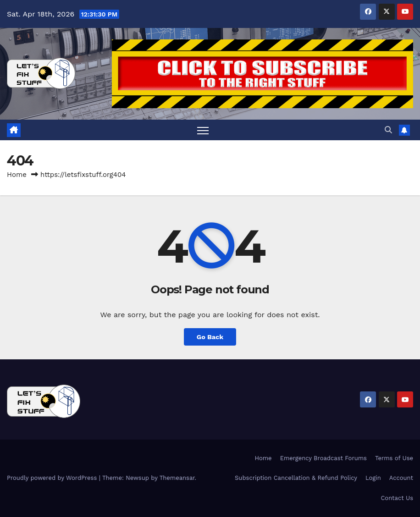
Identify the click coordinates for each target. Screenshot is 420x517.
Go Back (210, 337)
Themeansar (177, 478)
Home (17, 175)
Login (373, 478)
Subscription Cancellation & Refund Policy (296, 478)
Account (401, 478)
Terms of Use (394, 458)
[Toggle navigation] (203, 130)
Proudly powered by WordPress (53, 478)
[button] (388, 130)
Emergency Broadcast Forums (323, 458)
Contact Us (397, 498)
